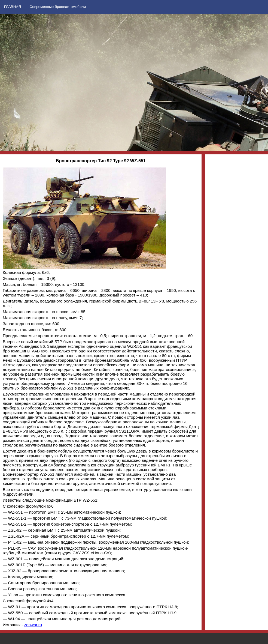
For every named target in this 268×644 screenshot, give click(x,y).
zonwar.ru (33, 625)
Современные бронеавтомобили (58, 7)
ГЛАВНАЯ (13, 7)
